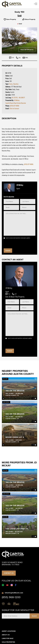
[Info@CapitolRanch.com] (3, 593)
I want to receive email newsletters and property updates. (18, 238)
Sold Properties (8, 642)
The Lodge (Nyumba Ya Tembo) (17, 529)
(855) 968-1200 (11, 597)
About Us (6, 635)
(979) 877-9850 (15, 106)
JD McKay (17, 100)
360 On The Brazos (15, 391)
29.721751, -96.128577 (18, 98)
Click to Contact (14, 108)
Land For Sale (8, 638)
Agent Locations (9, 631)
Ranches (16, 84)
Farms (11, 84)
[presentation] (18, 243)
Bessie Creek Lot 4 (15, 437)
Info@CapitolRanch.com (14, 593)
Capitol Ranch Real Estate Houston (16, 103)
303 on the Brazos (15, 414)
